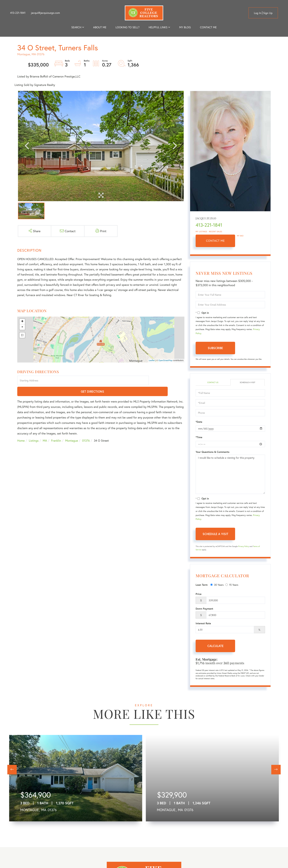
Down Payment (204, 609)
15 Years (232, 585)
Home (21, 430)
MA (45, 430)
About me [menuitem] (100, 27)
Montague (72, 430)
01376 (86, 430)
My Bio (240, 236)
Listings (34, 430)
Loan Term (202, 585)
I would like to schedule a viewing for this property (230, 475)
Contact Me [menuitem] (208, 27)
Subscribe (215, 348)
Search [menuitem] (76, 27)
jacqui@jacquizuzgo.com (46, 13)
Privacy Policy (244, 547)
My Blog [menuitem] (185, 27)
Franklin (56, 430)
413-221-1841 (18, 13)
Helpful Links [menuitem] (158, 27)
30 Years (217, 585)
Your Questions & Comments (213, 452)
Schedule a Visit (247, 383)
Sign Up (268, 13)
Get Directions (167, 381)
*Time (199, 438)
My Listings (201, 232)
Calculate (215, 646)
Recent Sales (216, 232)
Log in (258, 13)
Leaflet (152, 360)
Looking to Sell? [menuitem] (127, 27)
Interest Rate (203, 624)
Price (199, 595)
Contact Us (213, 383)
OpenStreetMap (165, 360)
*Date (199, 422)
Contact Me (215, 241)
